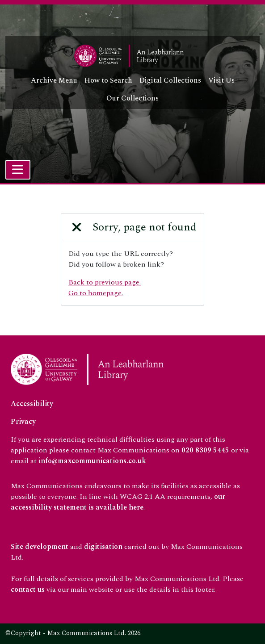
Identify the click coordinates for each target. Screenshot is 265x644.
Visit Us (221, 80)
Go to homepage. (96, 293)
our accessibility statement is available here (118, 502)
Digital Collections (170, 80)
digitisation (103, 547)
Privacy (23, 422)
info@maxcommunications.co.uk (92, 461)
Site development (40, 547)
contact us (28, 590)
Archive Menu (54, 80)
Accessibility (32, 404)
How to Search (108, 80)
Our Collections (132, 98)
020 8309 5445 (205, 450)
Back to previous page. (105, 282)
